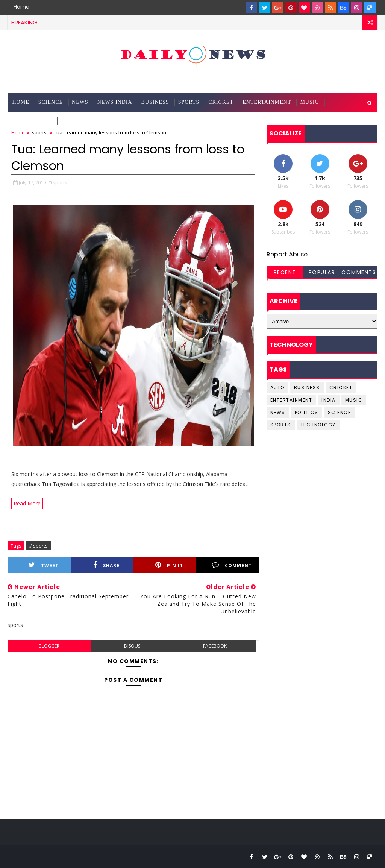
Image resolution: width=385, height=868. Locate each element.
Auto (277, 388)
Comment (232, 565)
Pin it (169, 565)
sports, (61, 182)
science (51, 102)
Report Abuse (287, 254)
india (329, 400)
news (278, 412)
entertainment (291, 400)
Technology (32, 121)
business (307, 388)
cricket (341, 388)
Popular (322, 272)
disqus (132, 646)
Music (309, 102)
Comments (359, 272)
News (80, 102)
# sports (38, 546)
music (354, 400)
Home (21, 7)
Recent (285, 272)
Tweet (44, 565)
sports (39, 132)
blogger (49, 646)
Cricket (221, 102)
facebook (215, 646)
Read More (27, 503)
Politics (307, 412)
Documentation (86, 121)
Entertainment (267, 102)
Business (155, 102)
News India (115, 102)
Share (106, 565)
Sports (189, 102)
